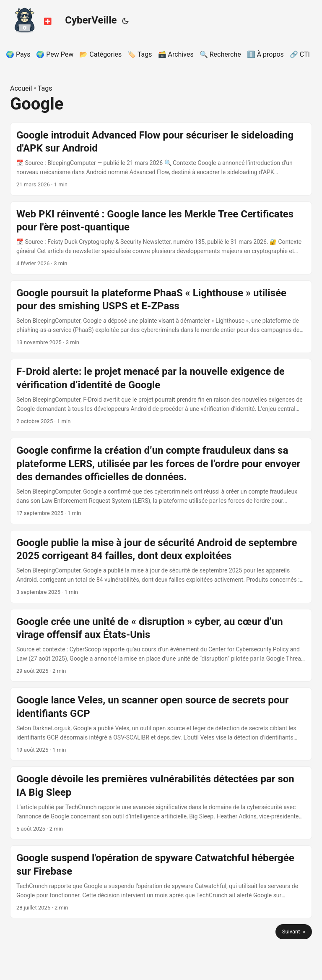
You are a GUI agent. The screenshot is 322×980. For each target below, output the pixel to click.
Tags (45, 88)
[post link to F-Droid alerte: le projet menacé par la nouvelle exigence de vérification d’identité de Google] (161, 395)
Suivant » (294, 932)
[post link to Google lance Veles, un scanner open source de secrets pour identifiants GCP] (161, 724)
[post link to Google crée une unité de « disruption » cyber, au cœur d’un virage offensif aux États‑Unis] (161, 645)
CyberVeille (61, 19)
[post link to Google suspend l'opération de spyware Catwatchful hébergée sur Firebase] (161, 882)
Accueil (21, 88)
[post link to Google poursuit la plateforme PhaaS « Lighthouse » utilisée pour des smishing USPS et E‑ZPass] (161, 317)
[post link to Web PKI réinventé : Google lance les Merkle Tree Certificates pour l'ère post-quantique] (161, 238)
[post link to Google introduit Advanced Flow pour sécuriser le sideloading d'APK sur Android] (161, 159)
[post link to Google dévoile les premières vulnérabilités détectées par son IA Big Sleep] (161, 803)
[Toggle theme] (125, 21)
